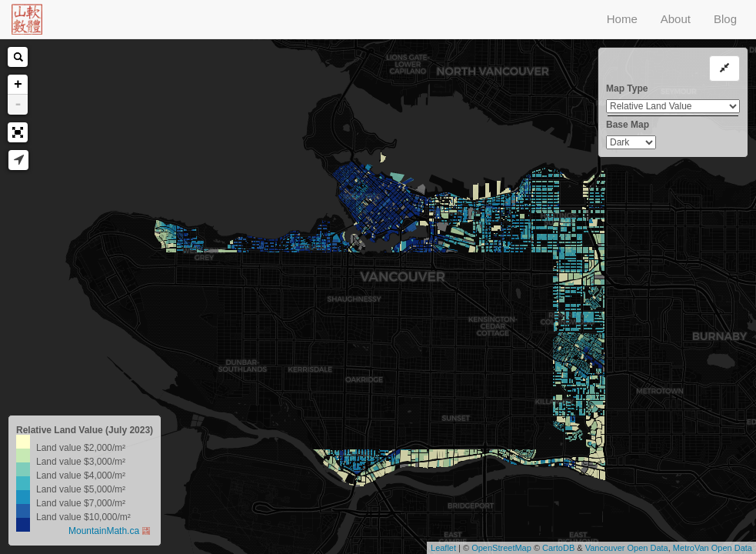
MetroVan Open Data (713, 548)
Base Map (628, 125)
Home (622, 19)
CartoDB (558, 548)
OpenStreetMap (501, 548)
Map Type (627, 88)
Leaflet (443, 548)
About (676, 19)
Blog (725, 19)
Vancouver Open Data (627, 548)
